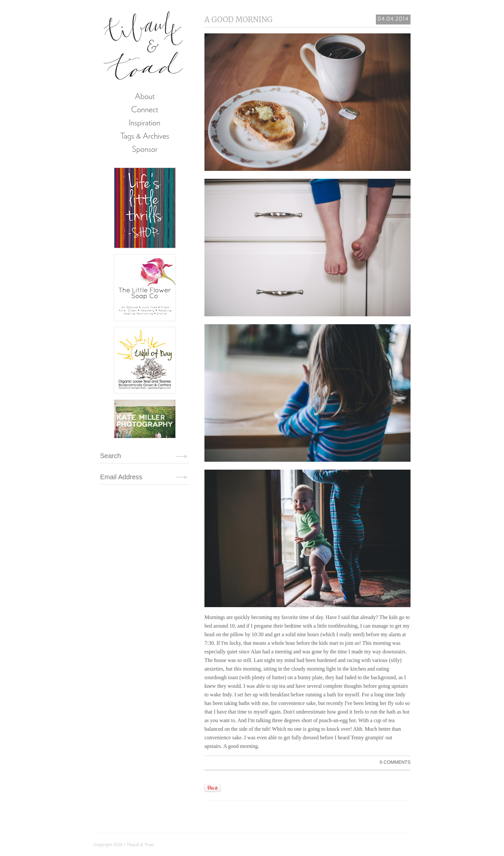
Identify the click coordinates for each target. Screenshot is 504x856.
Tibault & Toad (144, 45)
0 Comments (395, 762)
